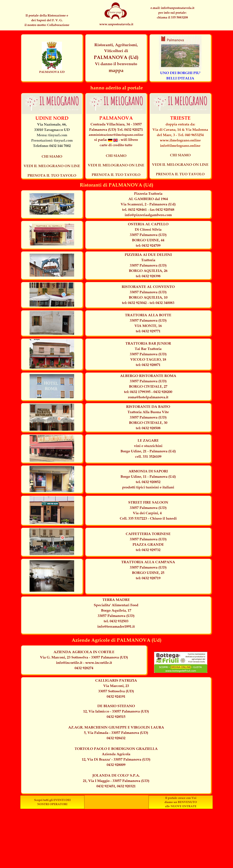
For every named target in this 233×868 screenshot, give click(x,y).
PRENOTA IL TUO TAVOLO (52, 175)
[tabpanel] (172, 12)
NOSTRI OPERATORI (52, 804)
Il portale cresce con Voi (181, 798)
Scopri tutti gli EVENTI (49, 800)
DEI (68, 800)
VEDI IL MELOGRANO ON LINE (52, 166)
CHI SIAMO (52, 156)
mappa (116, 70)
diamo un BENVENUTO (181, 802)
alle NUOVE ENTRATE (181, 806)
